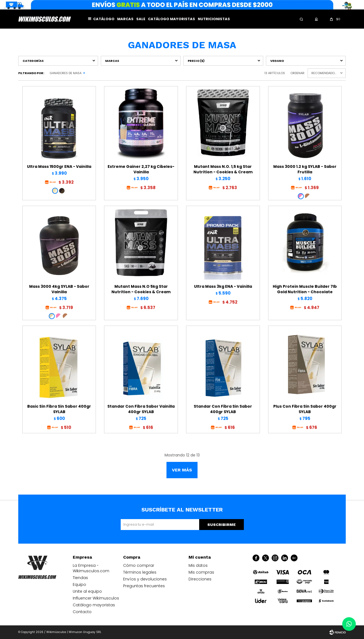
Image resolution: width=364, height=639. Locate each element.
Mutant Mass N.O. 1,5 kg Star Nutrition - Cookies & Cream (223, 169)
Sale (141, 19)
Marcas (125, 19)
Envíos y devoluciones (145, 579)
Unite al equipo (87, 591)
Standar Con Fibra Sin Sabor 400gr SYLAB (223, 409)
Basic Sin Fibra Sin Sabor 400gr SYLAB (59, 409)
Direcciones (200, 579)
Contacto (82, 612)
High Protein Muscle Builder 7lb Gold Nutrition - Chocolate (305, 289)
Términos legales (140, 572)
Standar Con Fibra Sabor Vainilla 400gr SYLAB (141, 409)
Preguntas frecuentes (144, 586)
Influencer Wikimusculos (96, 598)
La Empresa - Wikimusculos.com (91, 568)
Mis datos (198, 565)
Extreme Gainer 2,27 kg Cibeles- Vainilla (141, 169)
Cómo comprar (139, 565)
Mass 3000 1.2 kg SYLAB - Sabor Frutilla (305, 169)
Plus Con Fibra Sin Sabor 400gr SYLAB (305, 409)
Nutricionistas (214, 19)
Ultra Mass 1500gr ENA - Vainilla (59, 166)
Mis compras (201, 572)
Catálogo (104, 19)
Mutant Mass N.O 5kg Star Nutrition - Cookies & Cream (141, 289)
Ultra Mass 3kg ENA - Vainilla (223, 286)
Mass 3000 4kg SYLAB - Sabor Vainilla (59, 289)
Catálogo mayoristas (172, 19)
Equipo (79, 585)
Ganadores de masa (66, 73)
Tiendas (80, 578)
